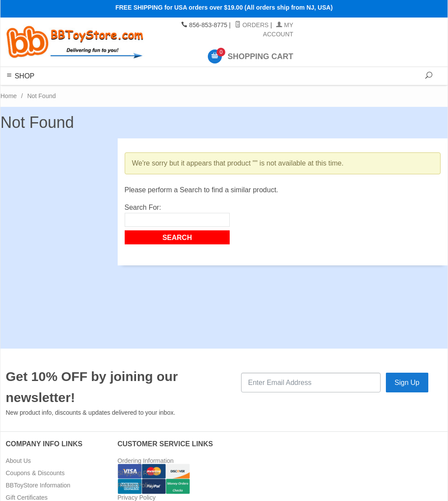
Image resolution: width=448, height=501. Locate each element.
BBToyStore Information (38, 485)
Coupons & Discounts (35, 473)
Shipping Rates (138, 473)
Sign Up (407, 383)
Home (9, 96)
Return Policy (136, 485)
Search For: (143, 207)
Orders (252, 25)
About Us (18, 461)
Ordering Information (146, 461)
